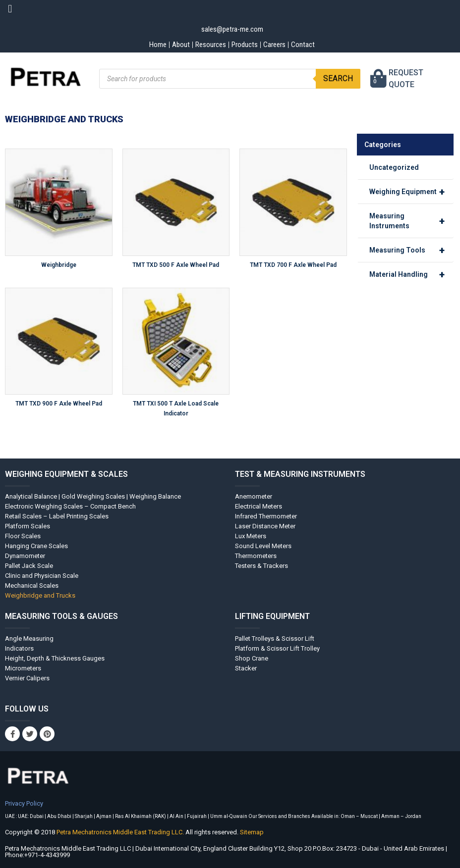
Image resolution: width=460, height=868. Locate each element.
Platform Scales (28, 526)
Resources (211, 45)
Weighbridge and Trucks (40, 595)
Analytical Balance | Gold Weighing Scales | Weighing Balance (93, 496)
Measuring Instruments (411, 221)
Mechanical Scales (32, 586)
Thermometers (256, 556)
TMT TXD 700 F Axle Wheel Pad (293, 265)
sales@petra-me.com (232, 29)
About (181, 45)
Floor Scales (23, 536)
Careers (274, 45)
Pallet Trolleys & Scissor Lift (275, 638)
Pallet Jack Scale (29, 566)
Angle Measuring (29, 638)
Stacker (246, 668)
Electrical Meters (259, 506)
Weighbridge (59, 265)
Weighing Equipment (411, 192)
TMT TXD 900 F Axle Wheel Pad (59, 404)
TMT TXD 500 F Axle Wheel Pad (176, 265)
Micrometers (23, 668)
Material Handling (411, 274)
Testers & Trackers (261, 566)
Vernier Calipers (27, 678)
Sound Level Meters (263, 546)
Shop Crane (252, 658)
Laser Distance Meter (265, 526)
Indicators (19, 648)
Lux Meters (251, 536)
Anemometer (254, 496)
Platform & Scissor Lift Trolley (277, 648)
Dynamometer (25, 556)
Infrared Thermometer (266, 516)
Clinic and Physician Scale (42, 576)
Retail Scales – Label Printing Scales (57, 516)
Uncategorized (394, 167)
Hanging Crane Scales (36, 546)
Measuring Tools (411, 250)
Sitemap (252, 832)
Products (245, 45)
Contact (303, 45)
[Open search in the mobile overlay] (230, 79)
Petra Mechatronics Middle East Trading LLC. (121, 832)
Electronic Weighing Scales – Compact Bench (70, 506)
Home (158, 45)
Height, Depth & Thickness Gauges (55, 658)
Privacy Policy (24, 803)
